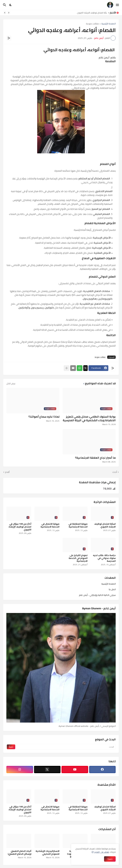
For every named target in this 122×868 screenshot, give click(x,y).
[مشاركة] (9, 38)
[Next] (5, 13)
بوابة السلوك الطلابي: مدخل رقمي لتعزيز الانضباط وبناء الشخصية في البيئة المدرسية (89, 418)
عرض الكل (11, 383)
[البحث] (4, 5)
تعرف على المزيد (102, 852)
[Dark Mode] (11, 5)
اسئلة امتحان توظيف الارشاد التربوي (91, 13)
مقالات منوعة (92, 24)
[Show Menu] (118, 5)
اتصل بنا (112, 589)
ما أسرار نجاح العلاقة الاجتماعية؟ (95, 458)
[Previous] (9, 13)
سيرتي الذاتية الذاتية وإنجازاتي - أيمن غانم (97, 595)
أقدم (7, 472)
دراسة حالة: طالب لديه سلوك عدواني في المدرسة (104, 558)
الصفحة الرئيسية (108, 24)
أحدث (115, 472)
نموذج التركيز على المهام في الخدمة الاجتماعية (78, 558)
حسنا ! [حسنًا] (110, 859)
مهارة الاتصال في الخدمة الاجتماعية (50, 525)
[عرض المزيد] (67, 368)
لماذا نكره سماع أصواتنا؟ (44, 417)
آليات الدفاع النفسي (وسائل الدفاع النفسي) (20, 852)
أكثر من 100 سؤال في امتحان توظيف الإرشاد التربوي (20, 527)
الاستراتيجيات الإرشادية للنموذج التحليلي (47, 852)
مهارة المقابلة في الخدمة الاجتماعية (78, 525)
